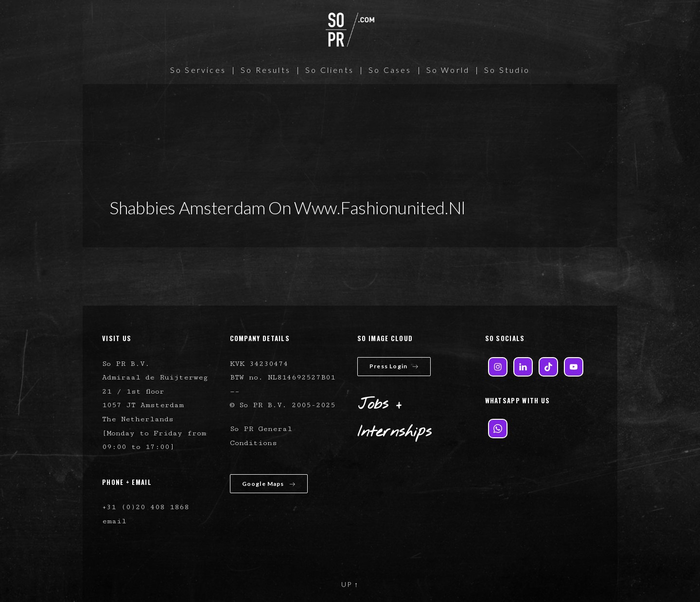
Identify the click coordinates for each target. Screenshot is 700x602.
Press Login (394, 366)
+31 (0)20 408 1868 (146, 507)
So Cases (390, 70)
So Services (198, 70)
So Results (266, 70)
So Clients (330, 70)
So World (448, 70)
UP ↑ (350, 584)
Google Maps (269, 484)
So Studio (507, 70)
